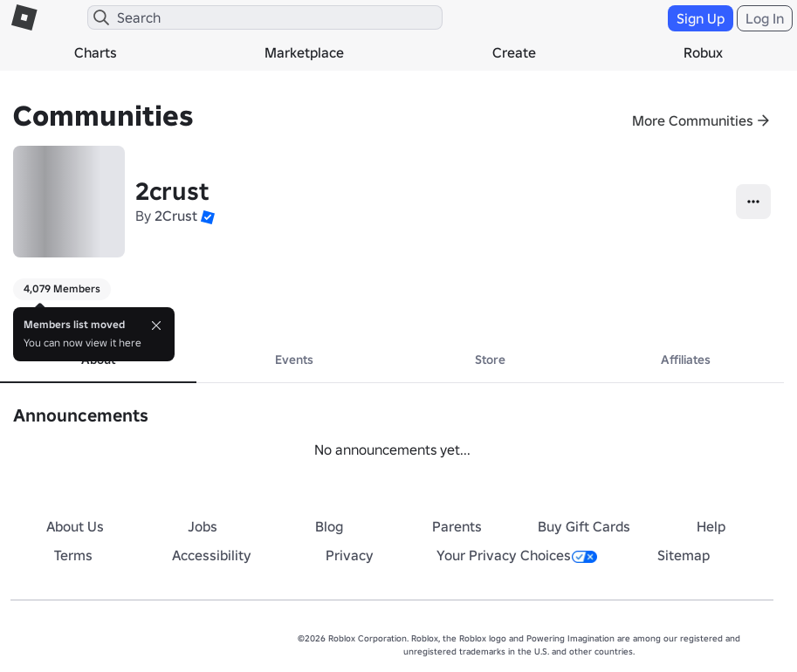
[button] (208, 216)
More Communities (693, 120)
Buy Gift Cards (584, 526)
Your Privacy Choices (517, 555)
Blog (329, 526)
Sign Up (701, 18)
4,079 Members (62, 288)
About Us (75, 526)
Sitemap (684, 555)
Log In (765, 18)
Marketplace (304, 52)
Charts (96, 52)
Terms (73, 555)
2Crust (176, 216)
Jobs (203, 526)
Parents (457, 526)
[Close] (156, 326)
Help (711, 526)
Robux (703, 52)
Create (514, 52)
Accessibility (212, 555)
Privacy (350, 555)
